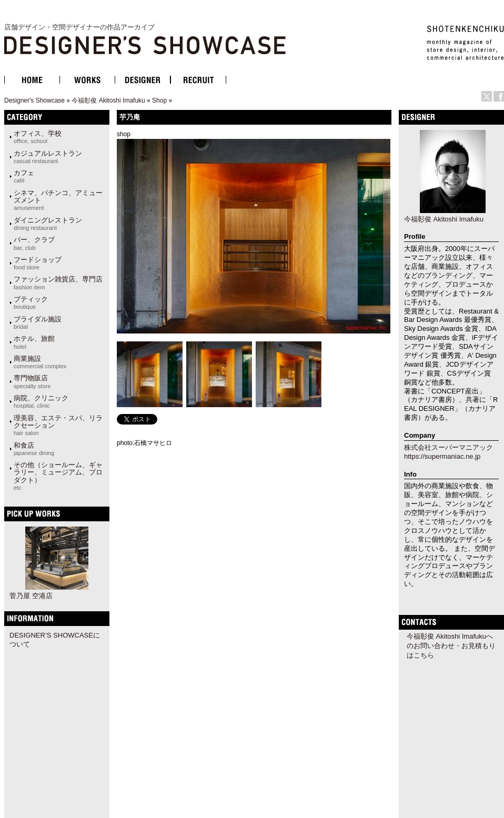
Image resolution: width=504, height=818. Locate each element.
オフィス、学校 (38, 137)
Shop (159, 100)
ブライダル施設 (38, 322)
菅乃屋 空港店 (31, 596)
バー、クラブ (34, 243)
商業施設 (40, 362)
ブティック (31, 302)
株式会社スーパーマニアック (448, 447)
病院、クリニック (41, 401)
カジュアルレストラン (48, 157)
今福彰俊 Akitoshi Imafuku (108, 100)
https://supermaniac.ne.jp (442, 456)
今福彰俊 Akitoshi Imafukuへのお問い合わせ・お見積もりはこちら (451, 646)
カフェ (24, 176)
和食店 (34, 449)
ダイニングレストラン (48, 224)
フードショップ (38, 263)
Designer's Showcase (34, 100)
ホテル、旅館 (34, 342)
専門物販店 (32, 381)
